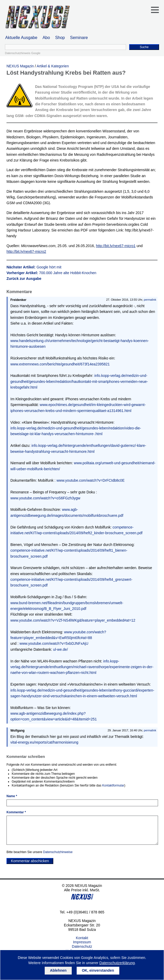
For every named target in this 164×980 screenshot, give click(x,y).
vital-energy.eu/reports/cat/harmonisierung (44, 742)
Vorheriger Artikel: (51, 273)
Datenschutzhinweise (58, 852)
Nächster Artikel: (34, 267)
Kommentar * (16, 812)
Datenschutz (82, 946)
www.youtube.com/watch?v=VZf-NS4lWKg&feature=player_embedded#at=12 (73, 620)
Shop (60, 38)
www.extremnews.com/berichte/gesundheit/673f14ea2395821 (60, 364)
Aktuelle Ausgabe (21, 38)
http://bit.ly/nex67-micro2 (26, 252)
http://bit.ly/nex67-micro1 (116, 246)
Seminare (79, 38)
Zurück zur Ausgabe (24, 279)
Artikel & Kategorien (53, 66)
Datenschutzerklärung (117, 963)
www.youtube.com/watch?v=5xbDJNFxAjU (54, 643)
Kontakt (82, 938)
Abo (46, 38)
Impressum (82, 942)
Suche (144, 47)
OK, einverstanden (98, 970)
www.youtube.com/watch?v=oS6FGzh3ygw (45, 498)
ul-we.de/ (60, 649)
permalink (150, 300)
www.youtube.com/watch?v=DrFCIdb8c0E (90, 480)
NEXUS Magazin (20, 66)
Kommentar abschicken (30, 861)
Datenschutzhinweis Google (23, 53)
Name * (12, 796)
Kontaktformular (113, 785)
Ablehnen (58, 970)
